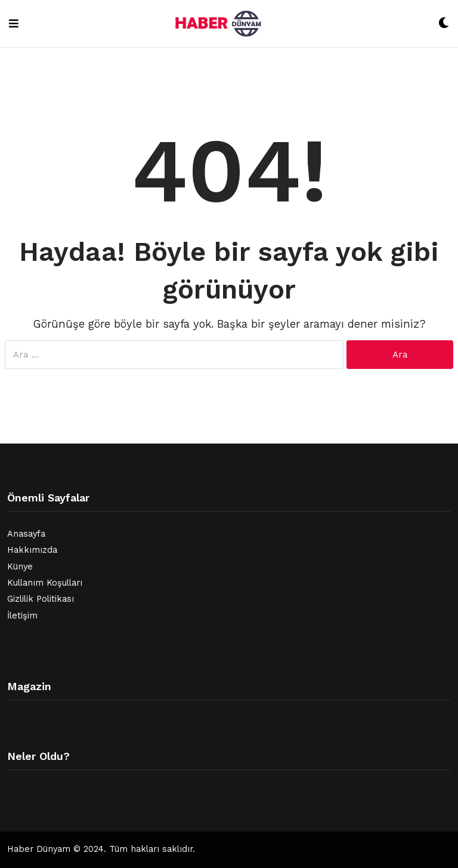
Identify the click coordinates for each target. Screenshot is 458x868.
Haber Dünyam (39, 849)
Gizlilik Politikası (41, 599)
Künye (20, 567)
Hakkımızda (32, 550)
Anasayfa (26, 534)
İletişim (22, 616)
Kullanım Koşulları (45, 583)
